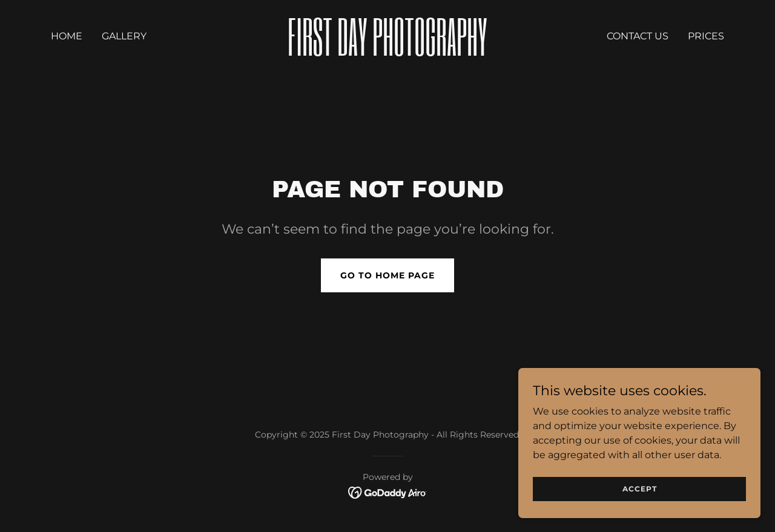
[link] (388, 52)
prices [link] (706, 36)
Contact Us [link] (638, 36)
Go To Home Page (387, 275)
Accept (640, 489)
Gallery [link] (124, 36)
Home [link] (67, 36)
